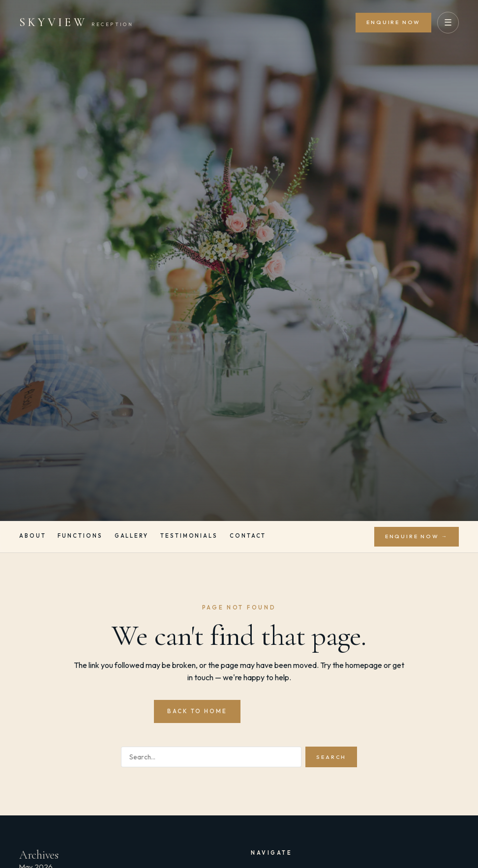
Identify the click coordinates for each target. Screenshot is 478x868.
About (33, 536)
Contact (248, 536)
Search (331, 757)
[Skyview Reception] (76, 23)
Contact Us (286, 711)
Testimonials (189, 536)
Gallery (132, 536)
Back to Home (197, 711)
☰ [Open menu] (448, 22)
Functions (80, 536)
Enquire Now (393, 22)
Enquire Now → (417, 536)
